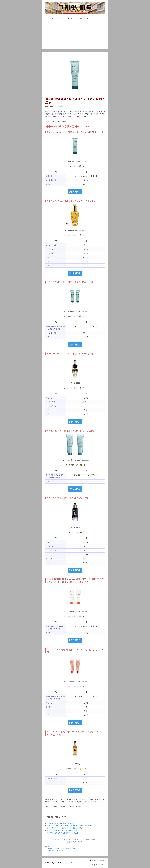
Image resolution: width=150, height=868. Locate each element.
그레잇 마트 (80, 19)
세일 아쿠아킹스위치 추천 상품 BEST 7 (59, 851)
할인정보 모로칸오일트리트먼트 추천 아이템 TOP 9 (62, 849)
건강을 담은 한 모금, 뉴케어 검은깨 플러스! (61, 823)
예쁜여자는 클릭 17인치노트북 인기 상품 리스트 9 (63, 833)
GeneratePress (70, 863)
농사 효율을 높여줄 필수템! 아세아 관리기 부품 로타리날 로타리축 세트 (70, 826)
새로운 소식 (60, 19)
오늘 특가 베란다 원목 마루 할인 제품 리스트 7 (62, 831)
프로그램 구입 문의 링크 (96, 865)
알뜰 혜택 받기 (75, 192)
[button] (98, 19)
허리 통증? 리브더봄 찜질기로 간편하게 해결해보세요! (64, 828)
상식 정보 (70, 19)
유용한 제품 (90, 19)
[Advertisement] (75, 36)
